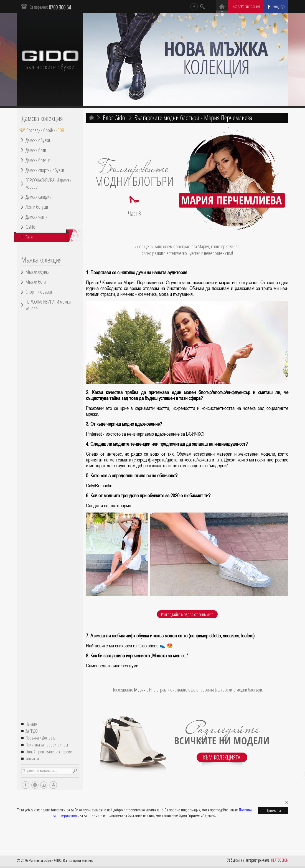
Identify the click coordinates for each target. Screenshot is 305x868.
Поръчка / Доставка (40, 738)
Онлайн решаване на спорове (49, 752)
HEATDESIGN (280, 860)
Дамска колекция (42, 118)
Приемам (273, 810)
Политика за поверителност (47, 745)
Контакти (32, 759)
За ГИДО (32, 731)
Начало (31, 724)
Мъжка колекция (42, 260)
